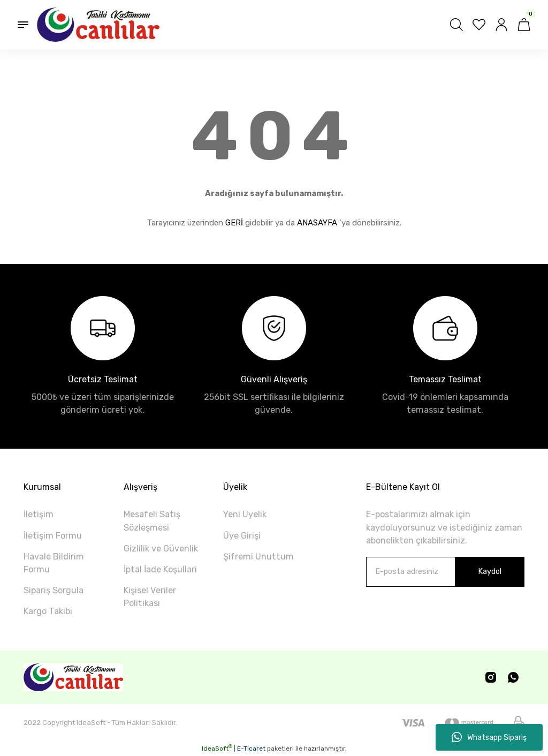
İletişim (39, 514)
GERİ (234, 223)
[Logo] (98, 25)
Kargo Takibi (48, 611)
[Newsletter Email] (445, 572)
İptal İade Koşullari (160, 569)
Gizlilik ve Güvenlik (161, 549)
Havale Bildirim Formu (54, 563)
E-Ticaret (251, 749)
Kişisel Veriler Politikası (150, 597)
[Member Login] (501, 25)
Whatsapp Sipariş (489, 737)
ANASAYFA (317, 223)
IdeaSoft (217, 749)
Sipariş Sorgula (54, 590)
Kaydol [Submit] (490, 572)
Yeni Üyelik (245, 514)
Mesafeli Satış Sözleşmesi (152, 521)
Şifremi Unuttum (258, 557)
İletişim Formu (53, 536)
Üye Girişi (242, 536)
